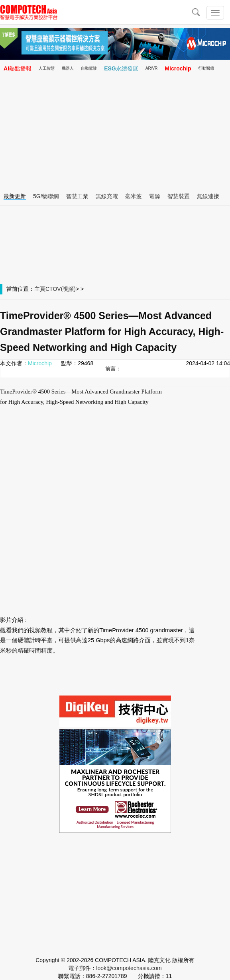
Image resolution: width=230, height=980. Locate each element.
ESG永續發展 (121, 68)
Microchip (178, 68)
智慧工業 (77, 196)
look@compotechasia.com (129, 968)
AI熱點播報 (18, 68)
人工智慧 (47, 68)
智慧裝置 (179, 196)
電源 (155, 196)
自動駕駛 (89, 68)
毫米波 (134, 196)
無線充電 (107, 196)
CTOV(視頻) (61, 289)
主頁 (40, 289)
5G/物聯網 (46, 196)
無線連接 (208, 196)
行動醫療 (206, 68)
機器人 (68, 68)
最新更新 (15, 196)
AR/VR (152, 68)
